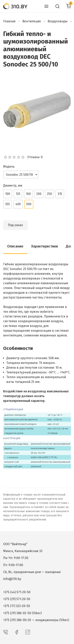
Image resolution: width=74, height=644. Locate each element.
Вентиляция (32, 21)
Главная (9, 21)
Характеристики (44, 246)
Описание (15, 246)
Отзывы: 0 (35, 157)
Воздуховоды (58, 21)
